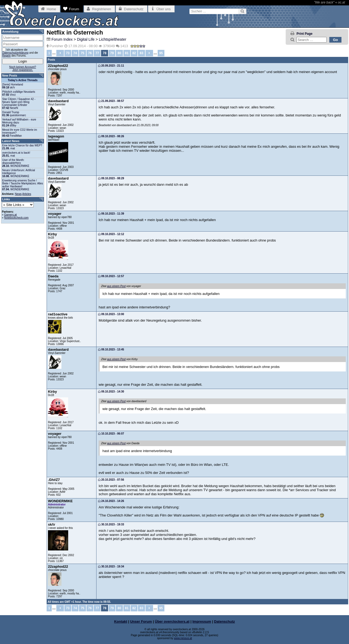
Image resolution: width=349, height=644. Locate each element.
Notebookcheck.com (16, 218)
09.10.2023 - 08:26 (111, 136)
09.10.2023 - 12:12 (111, 234)
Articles (27, 194)
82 (134, 53)
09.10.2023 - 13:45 (111, 349)
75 (82, 53)
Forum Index (62, 39)
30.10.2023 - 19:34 (111, 566)
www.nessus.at (183, 638)
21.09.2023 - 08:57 (111, 101)
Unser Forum (141, 621)
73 (68, 53)
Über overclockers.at (172, 621)
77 (97, 53)
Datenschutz (224, 621)
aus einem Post (116, 286)
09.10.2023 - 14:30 (111, 392)
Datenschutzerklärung (15, 53)
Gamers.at (10, 215)
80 (119, 53)
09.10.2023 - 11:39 (111, 214)
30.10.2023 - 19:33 (111, 524)
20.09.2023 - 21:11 (111, 66)
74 (75, 53)
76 (90, 53)
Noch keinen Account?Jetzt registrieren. (23, 68)
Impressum (202, 621)
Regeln (6, 56)
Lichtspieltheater (113, 39)
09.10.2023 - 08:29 (111, 178)
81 (127, 53)
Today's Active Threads (23, 80)
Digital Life (86, 39)
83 (141, 53)
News (18, 194)
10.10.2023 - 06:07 (111, 434)
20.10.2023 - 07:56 (111, 480)
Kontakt (120, 621)
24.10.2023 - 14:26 (111, 501)
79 (112, 53)
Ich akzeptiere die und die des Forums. (20, 52)
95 (161, 53)
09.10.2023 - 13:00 (111, 314)
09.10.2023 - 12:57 (111, 276)
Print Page (304, 34)
